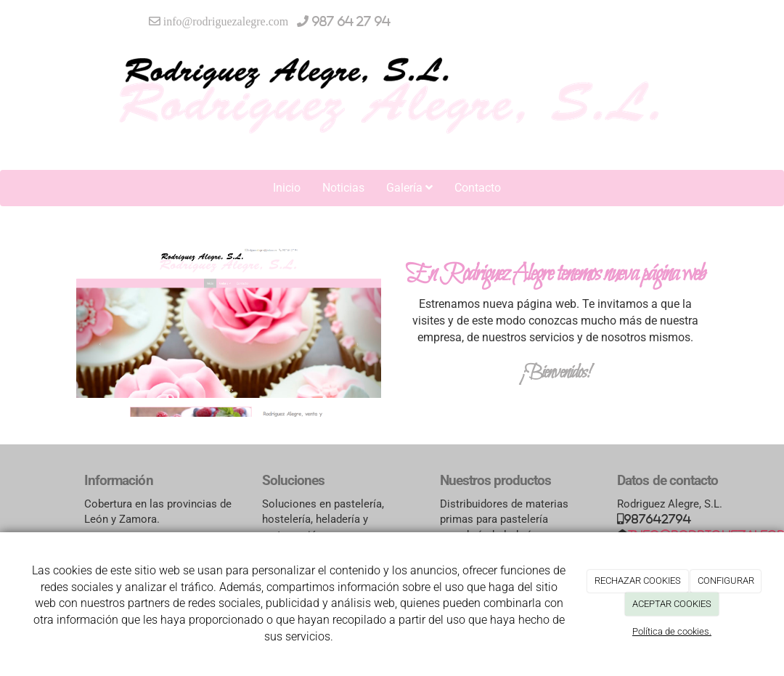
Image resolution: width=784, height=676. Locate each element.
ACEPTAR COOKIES (672, 604)
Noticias (343, 188)
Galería (409, 188)
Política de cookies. (672, 631)
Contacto (478, 188)
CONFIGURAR (726, 581)
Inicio (287, 188)
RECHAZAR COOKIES (638, 581)
